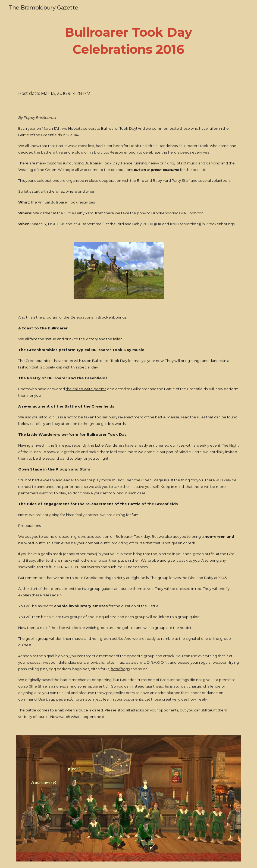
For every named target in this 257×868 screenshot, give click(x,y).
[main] (128, 41)
